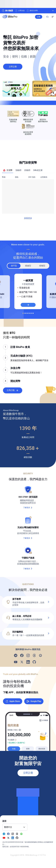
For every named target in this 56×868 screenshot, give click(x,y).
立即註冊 (28, 773)
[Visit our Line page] (40, 655)
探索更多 (28, 218)
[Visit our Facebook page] (22, 655)
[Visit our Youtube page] (16, 662)
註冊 (44, 17)
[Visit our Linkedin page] (28, 662)
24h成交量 (38, 170)
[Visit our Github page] (34, 662)
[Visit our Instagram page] (28, 655)
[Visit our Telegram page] (16, 655)
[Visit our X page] (22, 662)
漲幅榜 (18, 170)
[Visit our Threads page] (34, 655)
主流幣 (8, 170)
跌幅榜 (27, 170)
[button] (28, 618)
